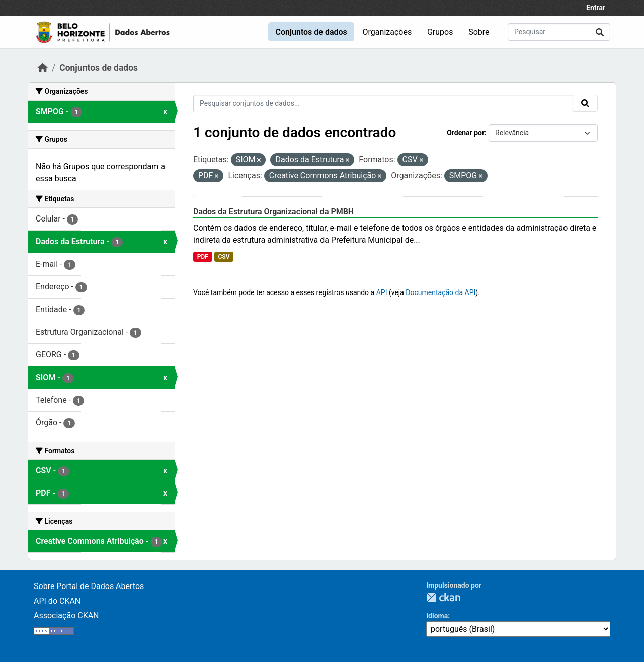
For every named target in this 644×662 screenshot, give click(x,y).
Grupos (440, 32)
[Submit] (600, 32)
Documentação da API (440, 292)
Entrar (596, 8)
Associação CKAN (66, 615)
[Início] (43, 68)
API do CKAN (57, 601)
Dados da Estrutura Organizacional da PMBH (273, 212)
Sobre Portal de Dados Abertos (89, 586)
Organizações (387, 32)
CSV (224, 257)
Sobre (479, 32)
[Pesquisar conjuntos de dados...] (559, 32)
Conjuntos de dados (311, 32)
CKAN (443, 597)
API (382, 292)
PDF (203, 257)
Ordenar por (466, 133)
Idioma (437, 616)
